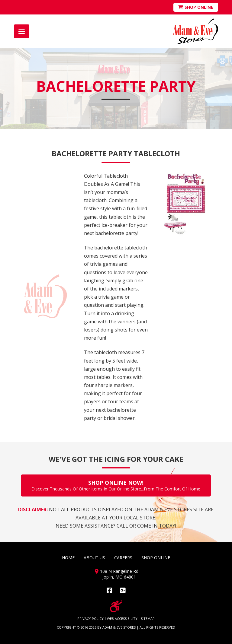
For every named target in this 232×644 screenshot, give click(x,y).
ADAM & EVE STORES (119, 627)
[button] (22, 31)
